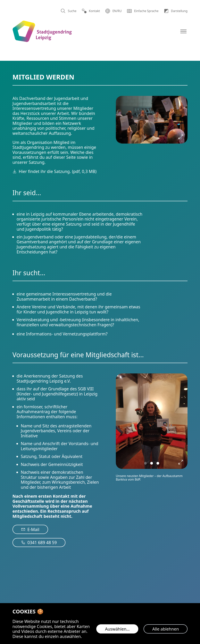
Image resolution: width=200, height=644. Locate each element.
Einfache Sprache (143, 11)
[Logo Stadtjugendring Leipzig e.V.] (42, 31)
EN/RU (113, 11)
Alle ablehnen (166, 629)
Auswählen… (117, 629)
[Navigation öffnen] (183, 31)
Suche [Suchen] (68, 11)
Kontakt (91, 11)
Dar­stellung (176, 11)
